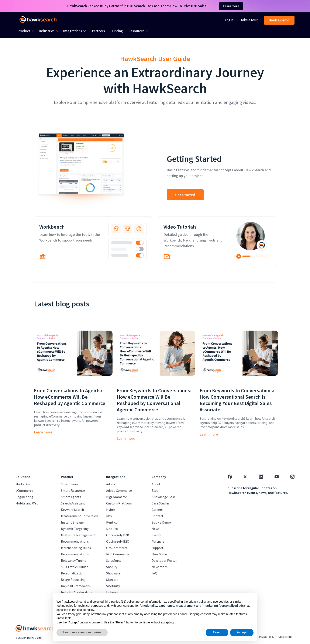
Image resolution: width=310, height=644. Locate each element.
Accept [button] (242, 632)
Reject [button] (217, 632)
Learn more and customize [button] (82, 632)
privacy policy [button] (197, 602)
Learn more (231, 6)
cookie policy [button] (86, 610)
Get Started (185, 195)
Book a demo (279, 20)
